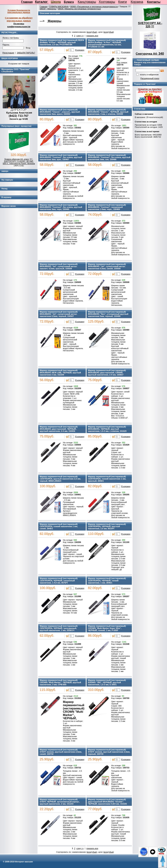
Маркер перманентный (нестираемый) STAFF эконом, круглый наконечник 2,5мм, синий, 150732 (61, 752)
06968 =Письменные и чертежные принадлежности (94, 7)
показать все (92, 36)
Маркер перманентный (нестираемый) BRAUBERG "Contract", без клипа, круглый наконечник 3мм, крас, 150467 (61, 157)
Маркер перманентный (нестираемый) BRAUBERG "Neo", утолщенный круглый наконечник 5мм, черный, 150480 (108, 314)
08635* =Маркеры (48, 9)
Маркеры (54, 21)
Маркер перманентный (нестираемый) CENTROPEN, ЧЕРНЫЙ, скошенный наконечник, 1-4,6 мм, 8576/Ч (59, 581)
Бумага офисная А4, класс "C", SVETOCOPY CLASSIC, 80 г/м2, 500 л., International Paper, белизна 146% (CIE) (19, 162)
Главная (27, 2)
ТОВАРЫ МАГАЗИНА (59, 7)
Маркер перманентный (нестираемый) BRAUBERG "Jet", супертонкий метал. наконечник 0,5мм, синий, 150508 (107, 266)
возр (89, 32)
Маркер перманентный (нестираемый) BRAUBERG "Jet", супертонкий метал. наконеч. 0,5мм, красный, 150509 (59, 266)
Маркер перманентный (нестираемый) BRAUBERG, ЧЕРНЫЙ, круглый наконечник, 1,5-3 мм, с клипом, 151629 (107, 429)
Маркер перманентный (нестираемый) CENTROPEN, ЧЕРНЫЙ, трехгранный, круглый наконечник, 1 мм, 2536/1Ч (59, 628)
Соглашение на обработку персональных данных (19, 19)
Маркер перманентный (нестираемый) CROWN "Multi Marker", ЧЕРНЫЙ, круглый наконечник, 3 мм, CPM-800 (60, 682)
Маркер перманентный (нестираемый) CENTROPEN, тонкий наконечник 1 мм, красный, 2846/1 (107, 479)
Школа (56, 2)
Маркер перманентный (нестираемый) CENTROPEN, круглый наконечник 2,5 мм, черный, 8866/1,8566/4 (60, 479)
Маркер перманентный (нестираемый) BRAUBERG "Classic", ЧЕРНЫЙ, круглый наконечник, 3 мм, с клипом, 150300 (108, 112)
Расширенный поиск (150, 78)
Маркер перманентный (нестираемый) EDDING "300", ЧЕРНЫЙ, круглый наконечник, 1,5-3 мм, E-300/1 (107, 682)
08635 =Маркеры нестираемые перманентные (79, 9)
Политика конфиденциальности (19, 25)
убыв (94, 32)
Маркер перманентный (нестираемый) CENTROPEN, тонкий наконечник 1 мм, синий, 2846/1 (59, 526)
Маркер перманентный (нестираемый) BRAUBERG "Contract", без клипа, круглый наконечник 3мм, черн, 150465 (61, 207)
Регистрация (8, 53)
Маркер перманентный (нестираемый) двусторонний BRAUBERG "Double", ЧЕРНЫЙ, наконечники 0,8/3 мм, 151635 (107, 802)
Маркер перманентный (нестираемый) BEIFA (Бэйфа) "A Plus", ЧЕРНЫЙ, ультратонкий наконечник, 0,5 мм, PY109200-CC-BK (107, 43)
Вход (28, 48)
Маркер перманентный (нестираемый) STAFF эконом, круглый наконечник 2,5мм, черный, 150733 (109, 752)
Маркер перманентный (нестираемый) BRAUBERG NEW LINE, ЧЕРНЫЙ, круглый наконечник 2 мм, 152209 (60, 373)
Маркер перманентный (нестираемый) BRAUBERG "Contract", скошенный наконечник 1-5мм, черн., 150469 (107, 207)
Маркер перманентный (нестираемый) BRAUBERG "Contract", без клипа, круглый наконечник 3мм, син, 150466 (109, 157)
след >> (80, 36)
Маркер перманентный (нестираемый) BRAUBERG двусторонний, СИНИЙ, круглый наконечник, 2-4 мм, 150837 (107, 373)
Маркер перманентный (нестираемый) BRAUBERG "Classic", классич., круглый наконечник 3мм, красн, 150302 (60, 112)
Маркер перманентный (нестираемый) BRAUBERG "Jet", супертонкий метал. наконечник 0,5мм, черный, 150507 (59, 314)
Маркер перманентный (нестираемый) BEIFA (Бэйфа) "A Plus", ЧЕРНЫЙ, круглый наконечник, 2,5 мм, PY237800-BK (62, 42)
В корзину (80, 50)
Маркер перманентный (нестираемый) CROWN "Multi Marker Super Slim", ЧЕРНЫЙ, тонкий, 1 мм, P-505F (107, 628)
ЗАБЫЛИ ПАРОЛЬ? (26, 53)
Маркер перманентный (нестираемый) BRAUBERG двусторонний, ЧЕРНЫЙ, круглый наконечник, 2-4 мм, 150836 (59, 429)
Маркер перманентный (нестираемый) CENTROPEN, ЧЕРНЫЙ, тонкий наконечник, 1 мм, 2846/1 (107, 581)
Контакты (154, 2)
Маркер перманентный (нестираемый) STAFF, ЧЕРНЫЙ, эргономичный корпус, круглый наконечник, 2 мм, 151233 (60, 802)
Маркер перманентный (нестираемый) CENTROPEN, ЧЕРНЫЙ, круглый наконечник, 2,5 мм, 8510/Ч (107, 526)
